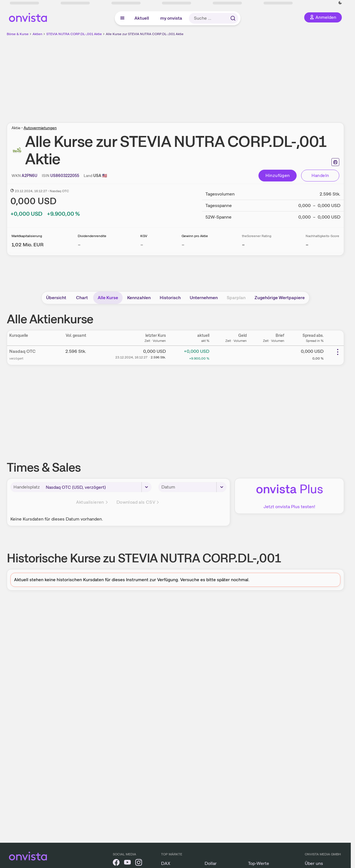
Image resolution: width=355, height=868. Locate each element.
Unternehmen (204, 298)
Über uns (314, 863)
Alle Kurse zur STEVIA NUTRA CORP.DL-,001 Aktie (145, 34)
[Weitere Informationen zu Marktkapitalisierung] (28, 245)
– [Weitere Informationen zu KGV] (142, 245)
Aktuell (142, 18)
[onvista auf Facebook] (116, 863)
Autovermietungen (40, 128)
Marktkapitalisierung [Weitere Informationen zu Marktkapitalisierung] (27, 236)
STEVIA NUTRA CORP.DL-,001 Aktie (74, 34)
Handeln (320, 175)
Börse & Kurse (18, 34)
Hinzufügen (278, 175)
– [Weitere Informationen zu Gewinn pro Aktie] (183, 245)
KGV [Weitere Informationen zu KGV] (144, 236)
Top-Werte (259, 863)
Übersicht (56, 298)
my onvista (171, 18)
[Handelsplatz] (97, 487)
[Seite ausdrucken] (335, 162)
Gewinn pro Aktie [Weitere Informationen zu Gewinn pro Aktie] (195, 236)
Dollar (211, 863)
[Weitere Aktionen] (338, 352)
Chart (82, 298)
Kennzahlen (139, 298)
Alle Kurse (108, 298)
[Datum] (202, 487)
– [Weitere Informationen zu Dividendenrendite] (79, 245)
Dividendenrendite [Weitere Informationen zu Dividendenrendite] (92, 236)
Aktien (37, 34)
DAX (166, 863)
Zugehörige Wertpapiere (280, 298)
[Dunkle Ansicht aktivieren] (340, 3)
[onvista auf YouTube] (127, 863)
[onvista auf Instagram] (139, 863)
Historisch (170, 298)
